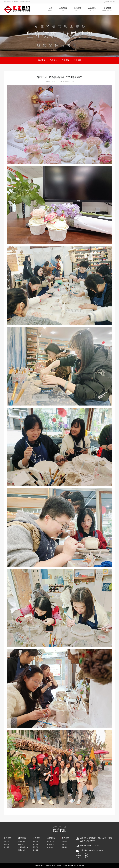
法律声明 (82, 865)
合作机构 (50, 847)
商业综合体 (22, 850)
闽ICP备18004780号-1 (71, 865)
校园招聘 (64, 844)
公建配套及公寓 (23, 847)
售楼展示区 (22, 841)
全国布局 (7, 844)
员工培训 (66, 60)
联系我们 (64, 847)
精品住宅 (21, 844)
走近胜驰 (63, 9)
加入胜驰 (65, 838)
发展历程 (7, 841)
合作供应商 (51, 844)
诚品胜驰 (77, 9)
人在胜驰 (92, 9)
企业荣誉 (7, 847)
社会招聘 (64, 841)
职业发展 (78, 60)
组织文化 (41, 60)
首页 (50, 9)
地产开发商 (51, 841)
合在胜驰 (107, 9)
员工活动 (53, 60)
